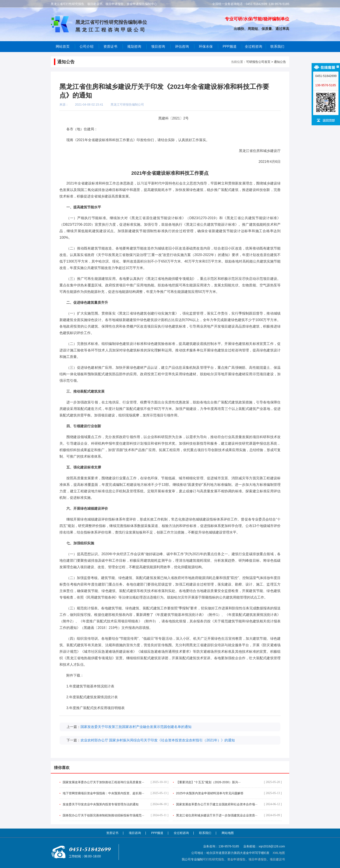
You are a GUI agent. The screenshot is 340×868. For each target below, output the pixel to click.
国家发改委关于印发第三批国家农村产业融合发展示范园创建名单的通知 (136, 727)
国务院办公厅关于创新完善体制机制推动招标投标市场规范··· (116, 815)
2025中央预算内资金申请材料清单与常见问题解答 (229, 793)
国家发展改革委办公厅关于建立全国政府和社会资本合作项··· (229, 804)
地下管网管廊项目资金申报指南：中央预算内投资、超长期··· (116, 793)
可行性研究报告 (214, 859)
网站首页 (63, 46)
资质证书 (112, 833)
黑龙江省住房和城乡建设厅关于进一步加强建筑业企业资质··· (229, 815)
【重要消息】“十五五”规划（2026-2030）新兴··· (229, 782)
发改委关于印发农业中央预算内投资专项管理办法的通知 (116, 804)
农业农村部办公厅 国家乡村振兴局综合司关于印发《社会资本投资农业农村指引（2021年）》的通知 (158, 740)
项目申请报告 (258, 859)
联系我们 (277, 46)
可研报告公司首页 (258, 62)
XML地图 (279, 853)
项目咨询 (158, 46)
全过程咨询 (253, 46)
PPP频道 (230, 46)
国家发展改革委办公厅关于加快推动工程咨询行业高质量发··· (116, 782)
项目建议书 (277, 859)
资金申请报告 (236, 859)
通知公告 (280, 62)
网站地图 (228, 833)
